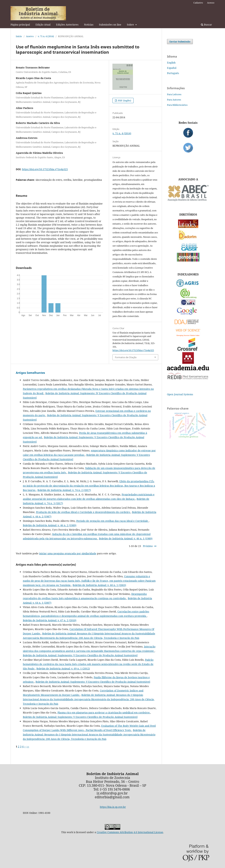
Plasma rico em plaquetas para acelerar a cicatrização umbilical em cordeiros (104, 713)
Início (19, 36)
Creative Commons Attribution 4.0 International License (130, 832)
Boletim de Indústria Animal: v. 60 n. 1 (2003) (99, 585)
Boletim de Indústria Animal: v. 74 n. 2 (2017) (64, 490)
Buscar (206, 25)
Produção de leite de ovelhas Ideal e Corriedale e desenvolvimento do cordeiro (83, 512)
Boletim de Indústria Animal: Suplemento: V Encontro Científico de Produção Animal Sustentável (80, 655)
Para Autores (174, 100)
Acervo (30, 36)
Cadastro (198, 3)
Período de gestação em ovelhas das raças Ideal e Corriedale (112, 521)
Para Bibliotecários (177, 105)
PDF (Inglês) (124, 100)
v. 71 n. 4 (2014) (46, 36)
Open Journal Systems (180, 394)
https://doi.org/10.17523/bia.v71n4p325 (45, 169)
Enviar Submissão (180, 42)
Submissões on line (110, 25)
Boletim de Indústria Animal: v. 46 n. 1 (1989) (126, 538)
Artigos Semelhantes (30, 373)
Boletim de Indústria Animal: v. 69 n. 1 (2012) (63, 669)
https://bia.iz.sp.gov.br (113, 807)
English (171, 63)
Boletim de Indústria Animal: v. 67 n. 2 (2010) (50, 620)
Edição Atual (43, 25)
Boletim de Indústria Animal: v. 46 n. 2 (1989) (50, 525)
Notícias (89, 25)
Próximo (148, 546)
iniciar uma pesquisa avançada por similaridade (68, 553)
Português (173, 73)
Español (172, 68)
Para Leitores (174, 94)
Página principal (20, 25)
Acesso (211, 3)
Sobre (131, 25)
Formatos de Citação (126, 357)
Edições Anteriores (67, 25)
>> (28, 746)
